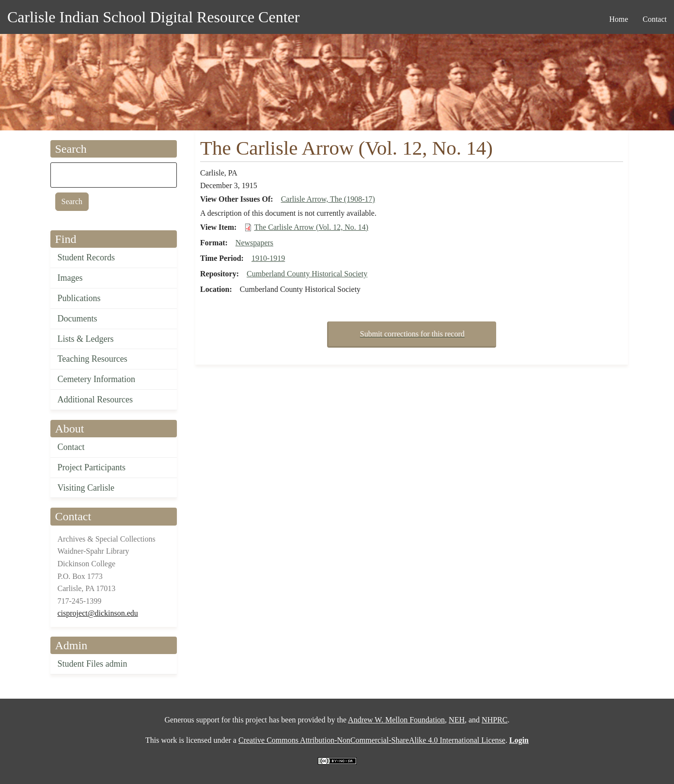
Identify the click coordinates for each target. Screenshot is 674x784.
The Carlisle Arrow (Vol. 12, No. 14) (311, 227)
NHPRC (494, 720)
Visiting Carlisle (86, 488)
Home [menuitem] (619, 19)
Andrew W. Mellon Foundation (396, 720)
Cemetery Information (96, 379)
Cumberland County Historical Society (307, 274)
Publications (79, 298)
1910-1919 (268, 258)
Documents (78, 319)
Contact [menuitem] (655, 19)
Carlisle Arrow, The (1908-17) (328, 199)
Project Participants (92, 467)
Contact (71, 447)
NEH (457, 720)
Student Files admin (93, 664)
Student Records (86, 257)
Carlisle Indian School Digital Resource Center (153, 17)
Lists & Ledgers (86, 339)
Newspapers (254, 243)
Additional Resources (95, 400)
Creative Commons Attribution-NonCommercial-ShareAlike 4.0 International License (372, 740)
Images (70, 278)
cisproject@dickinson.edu (98, 613)
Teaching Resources (93, 359)
